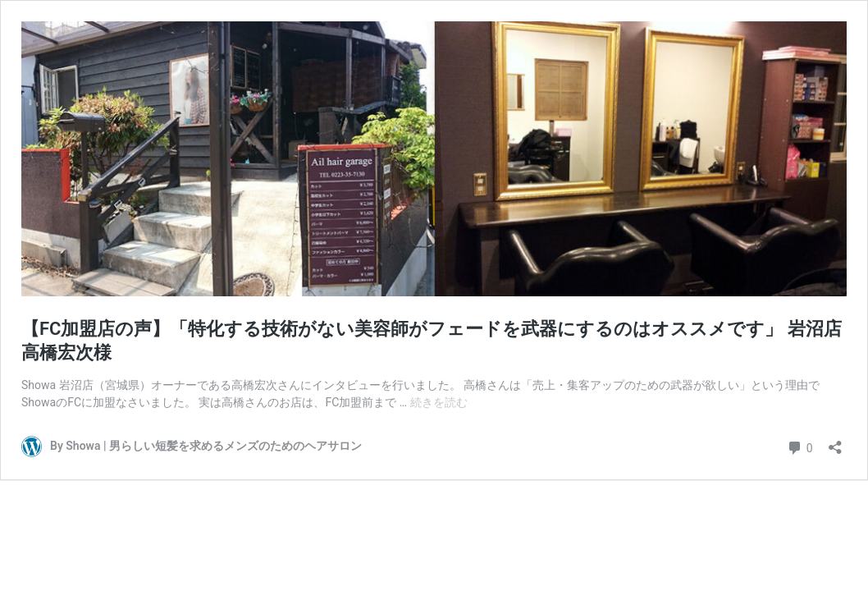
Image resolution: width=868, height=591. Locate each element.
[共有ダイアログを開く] (835, 442)
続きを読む (439, 402)
